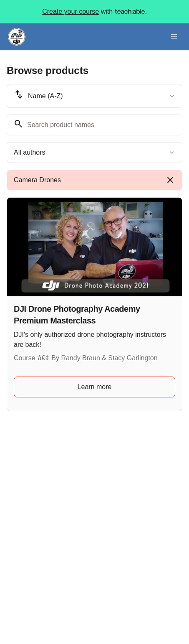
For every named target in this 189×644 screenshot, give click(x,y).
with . (94, 12)
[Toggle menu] (174, 37)
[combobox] (94, 96)
